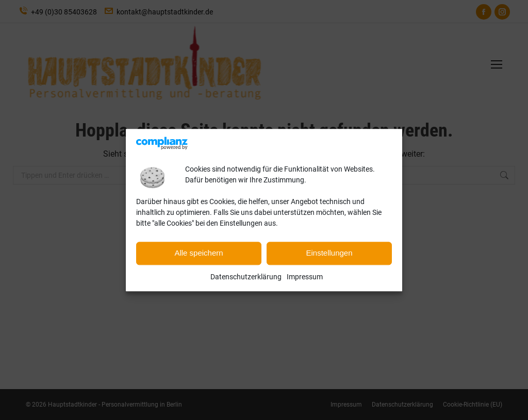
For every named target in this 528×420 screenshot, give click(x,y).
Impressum (305, 277)
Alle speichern (199, 253)
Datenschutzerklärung (246, 277)
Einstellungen (329, 253)
